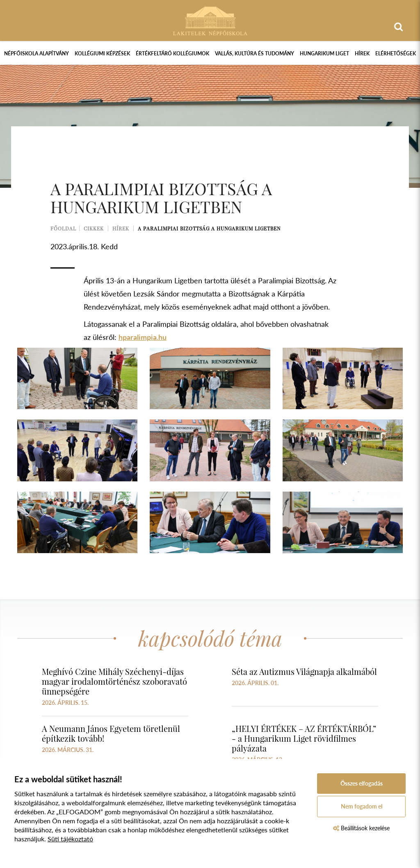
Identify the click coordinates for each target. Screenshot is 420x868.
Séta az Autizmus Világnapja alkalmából (304, 671)
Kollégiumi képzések (102, 54)
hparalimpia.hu (143, 337)
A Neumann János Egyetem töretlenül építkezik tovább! (111, 733)
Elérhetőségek (396, 54)
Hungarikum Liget (324, 54)
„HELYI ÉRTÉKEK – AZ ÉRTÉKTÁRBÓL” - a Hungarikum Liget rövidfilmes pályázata (304, 738)
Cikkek (94, 228)
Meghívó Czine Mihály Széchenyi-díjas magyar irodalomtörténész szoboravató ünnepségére (114, 681)
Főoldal (63, 228)
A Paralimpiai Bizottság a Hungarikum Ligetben (209, 228)
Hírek (362, 54)
